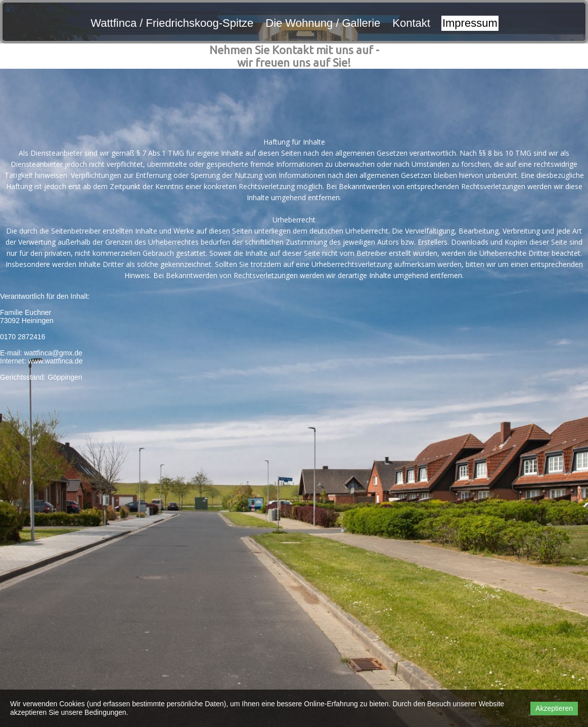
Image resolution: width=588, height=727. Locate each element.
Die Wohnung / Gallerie (323, 23)
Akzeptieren (554, 708)
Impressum (470, 23)
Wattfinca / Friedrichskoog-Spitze (172, 23)
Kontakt (411, 23)
